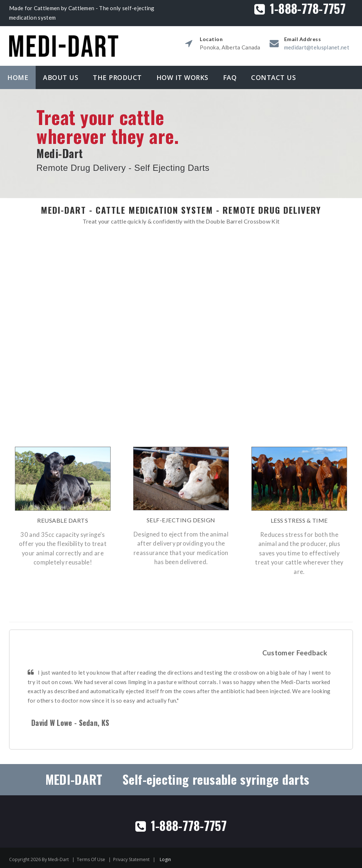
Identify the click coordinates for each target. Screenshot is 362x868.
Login (165, 858)
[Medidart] (64, 38)
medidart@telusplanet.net (317, 47)
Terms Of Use (91, 858)
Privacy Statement (131, 858)
